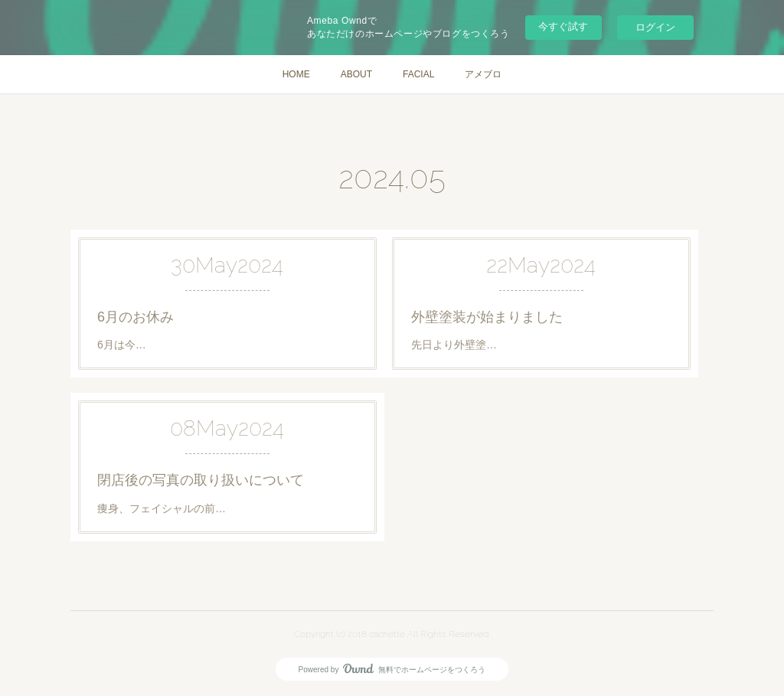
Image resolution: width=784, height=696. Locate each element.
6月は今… (122, 345)
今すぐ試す (563, 26)
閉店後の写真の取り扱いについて (201, 480)
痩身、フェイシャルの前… (162, 508)
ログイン (655, 27)
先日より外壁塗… (454, 345)
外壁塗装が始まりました (487, 317)
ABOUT (356, 74)
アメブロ (483, 74)
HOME (296, 74)
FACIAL (418, 74)
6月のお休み (136, 317)
